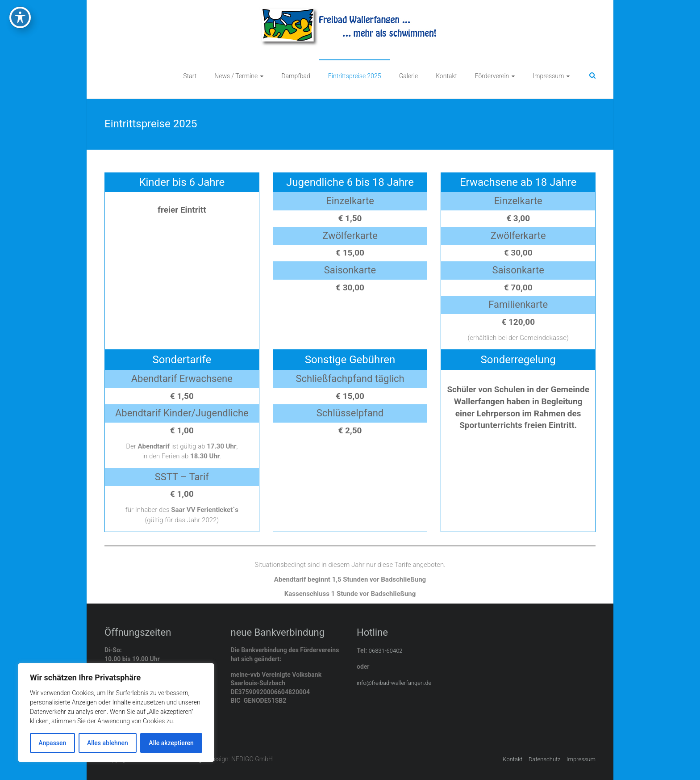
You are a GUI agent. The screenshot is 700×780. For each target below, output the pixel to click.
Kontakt (446, 76)
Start (190, 76)
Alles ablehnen (108, 743)
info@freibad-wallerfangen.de (394, 683)
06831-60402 (386, 651)
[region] (116, 713)
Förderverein (492, 76)
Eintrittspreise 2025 (355, 76)
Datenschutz (545, 759)
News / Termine (236, 76)
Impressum (548, 76)
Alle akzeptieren (171, 743)
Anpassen (52, 743)
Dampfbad (296, 76)
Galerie (409, 76)
